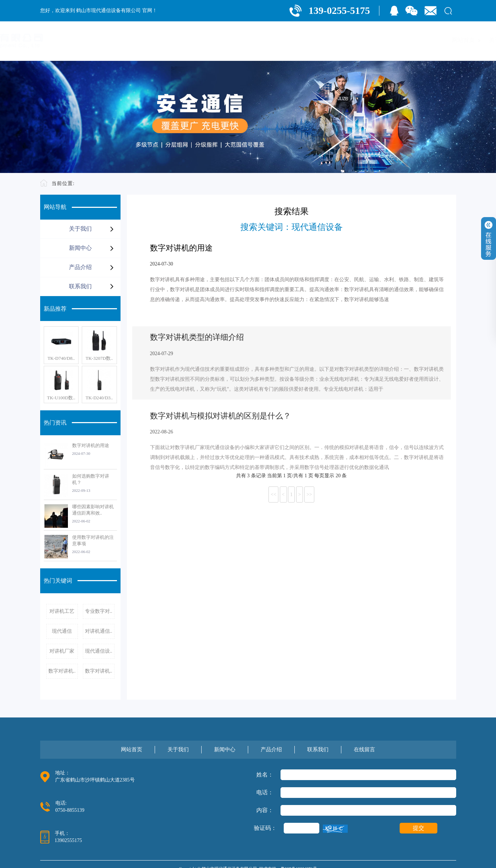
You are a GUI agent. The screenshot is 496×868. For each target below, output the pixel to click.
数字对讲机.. (62, 671)
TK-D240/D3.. (99, 398)
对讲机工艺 (62, 611)
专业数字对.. (99, 611)
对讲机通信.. (99, 631)
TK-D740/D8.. (61, 358)
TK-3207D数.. (99, 358)
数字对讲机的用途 (91, 445)
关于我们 (289, 40)
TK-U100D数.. (61, 398)
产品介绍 (363, 40)
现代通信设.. (99, 651)
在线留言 (437, 40)
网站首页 (252, 40)
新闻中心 (326, 40)
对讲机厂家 (62, 651)
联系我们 (400, 40)
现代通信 (62, 631)
